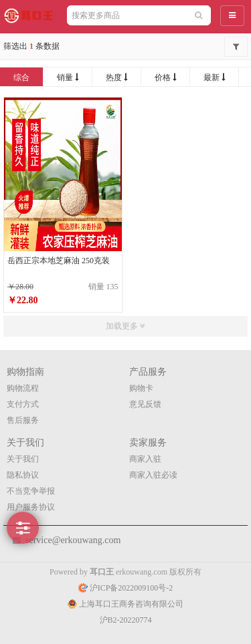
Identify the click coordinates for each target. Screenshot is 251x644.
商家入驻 (145, 459)
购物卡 (141, 388)
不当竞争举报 (31, 491)
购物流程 (23, 388)
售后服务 (23, 420)
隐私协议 (23, 475)
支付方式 (23, 404)
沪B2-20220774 (126, 620)
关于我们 (23, 459)
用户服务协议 (31, 507)
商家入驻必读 (153, 475)
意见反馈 (145, 404)
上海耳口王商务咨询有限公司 (125, 604)
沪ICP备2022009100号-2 (126, 588)
